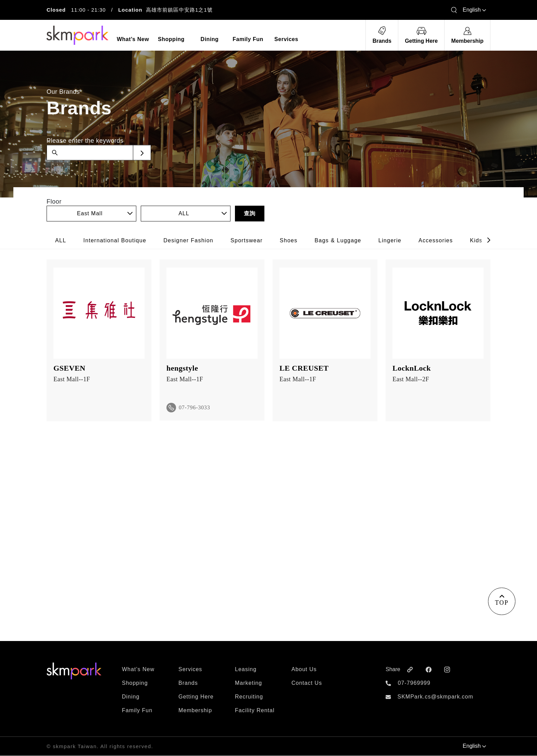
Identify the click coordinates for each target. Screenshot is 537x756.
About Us (304, 670)
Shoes (289, 240)
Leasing (246, 670)
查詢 (249, 213)
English (474, 10)
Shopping (135, 683)
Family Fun (137, 711)
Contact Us (307, 683)
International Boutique (115, 240)
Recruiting (249, 697)
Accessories (436, 240)
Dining (131, 697)
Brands (188, 683)
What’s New (138, 670)
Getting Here (196, 697)
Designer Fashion (188, 240)
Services (190, 670)
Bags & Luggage (338, 240)
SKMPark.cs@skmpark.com (435, 697)
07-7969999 (414, 683)
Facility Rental (255, 711)
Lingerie (390, 240)
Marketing (248, 683)
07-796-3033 (194, 407)
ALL (61, 240)
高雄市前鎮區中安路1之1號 (179, 10)
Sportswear (247, 240)
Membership (195, 711)
